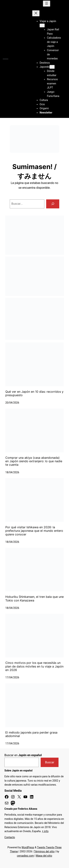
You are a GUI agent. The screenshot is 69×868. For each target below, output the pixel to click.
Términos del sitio (44, 851)
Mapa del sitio (44, 856)
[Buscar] (53, 204)
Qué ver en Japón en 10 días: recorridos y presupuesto (34, 393)
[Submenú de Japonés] (52, 67)
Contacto (10, 837)
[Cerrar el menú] (36, 13)
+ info (45, 831)
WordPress (28, 847)
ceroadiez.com (25, 856)
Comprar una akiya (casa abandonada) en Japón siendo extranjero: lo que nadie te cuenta (34, 461)
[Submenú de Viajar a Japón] (42, 25)
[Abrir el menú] (47, 4)
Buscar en (23, 755)
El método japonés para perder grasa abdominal (31, 734)
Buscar (50, 762)
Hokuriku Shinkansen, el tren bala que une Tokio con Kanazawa (34, 599)
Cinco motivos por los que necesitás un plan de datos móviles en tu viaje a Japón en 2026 (34, 666)
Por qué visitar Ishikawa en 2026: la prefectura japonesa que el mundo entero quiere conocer (34, 531)
